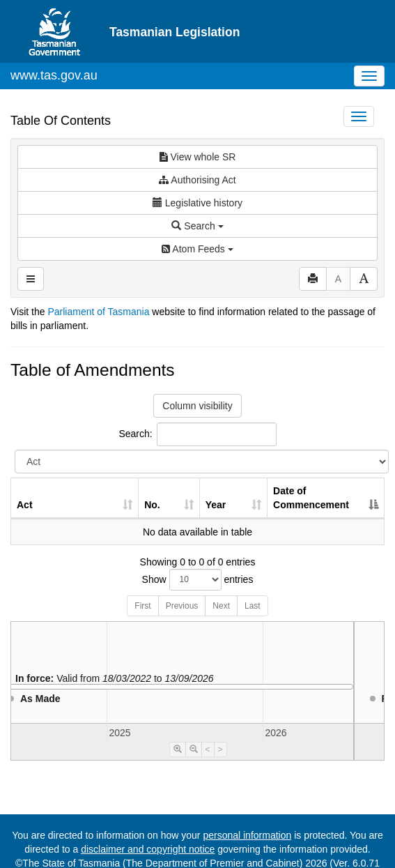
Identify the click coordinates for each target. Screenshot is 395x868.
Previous (182, 606)
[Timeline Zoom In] (178, 749)
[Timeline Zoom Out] (194, 749)
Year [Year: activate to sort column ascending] (216, 505)
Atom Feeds (197, 249)
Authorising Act (197, 180)
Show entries (198, 580)
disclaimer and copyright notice (148, 849)
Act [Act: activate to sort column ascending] (25, 505)
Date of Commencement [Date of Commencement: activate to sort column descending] (311, 498)
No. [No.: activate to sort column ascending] (152, 505)
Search (197, 226)
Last (253, 606)
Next (221, 606)
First (142, 606)
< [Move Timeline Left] (208, 749)
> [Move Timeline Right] (220, 749)
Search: (197, 434)
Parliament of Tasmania (98, 312)
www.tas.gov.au (54, 75)
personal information (247, 835)
